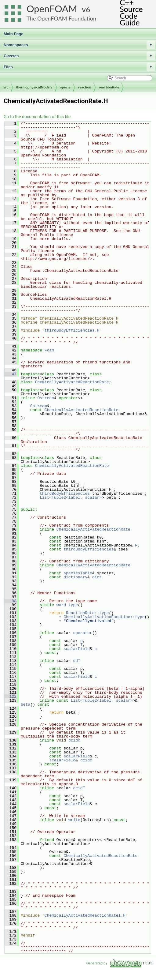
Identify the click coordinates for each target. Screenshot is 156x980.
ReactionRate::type (87, 613)
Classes (79, 56)
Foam (49, 350)
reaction (85, 87)
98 (11, 601)
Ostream (46, 398)
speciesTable (78, 573)
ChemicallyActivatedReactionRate (72, 382)
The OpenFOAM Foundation (61, 18)
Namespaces (79, 45)
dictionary (75, 577)
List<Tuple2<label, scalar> (71, 498)
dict (97, 577)
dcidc (74, 740)
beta (25, 704)
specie (65, 87)
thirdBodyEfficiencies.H (72, 330)
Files (79, 67)
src (6, 87)
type (73, 605)
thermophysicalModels (34, 87)
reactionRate (109, 87)
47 (11, 374)
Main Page (13, 34)
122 (11, 697)
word (61, 605)
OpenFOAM (52, 9)
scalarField (77, 649)
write (74, 820)
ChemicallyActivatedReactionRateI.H (85, 915)
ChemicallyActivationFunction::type (104, 617)
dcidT (79, 788)
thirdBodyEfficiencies (65, 494)
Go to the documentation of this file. (38, 117)
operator (82, 633)
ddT (76, 661)
